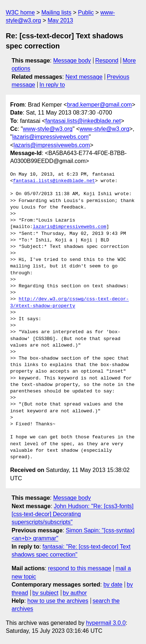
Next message (84, 77)
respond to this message (79, 568)
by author (75, 593)
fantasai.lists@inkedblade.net (83, 121)
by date (113, 585)
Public (86, 12)
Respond (107, 61)
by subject (45, 593)
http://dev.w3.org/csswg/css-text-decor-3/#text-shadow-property (70, 302)
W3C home (20, 12)
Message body (72, 61)
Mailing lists (56, 12)
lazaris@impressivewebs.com (51, 137)
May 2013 (60, 20)
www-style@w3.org (48, 129)
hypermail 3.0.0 (106, 623)
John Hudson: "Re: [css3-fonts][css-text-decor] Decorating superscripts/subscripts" (73, 514)
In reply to (52, 85)
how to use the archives (58, 601)
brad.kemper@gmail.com (99, 105)
